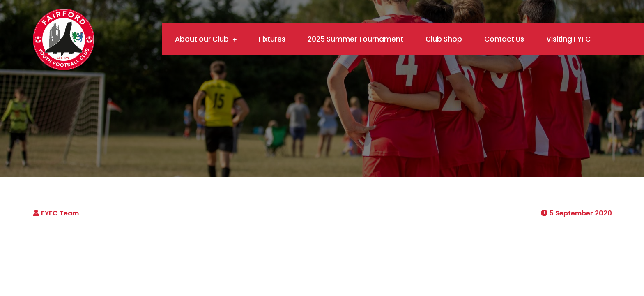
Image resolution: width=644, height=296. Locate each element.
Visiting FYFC (568, 39)
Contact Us (504, 39)
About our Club (202, 39)
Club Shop (444, 39)
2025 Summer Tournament (355, 39)
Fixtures (272, 39)
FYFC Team (60, 213)
